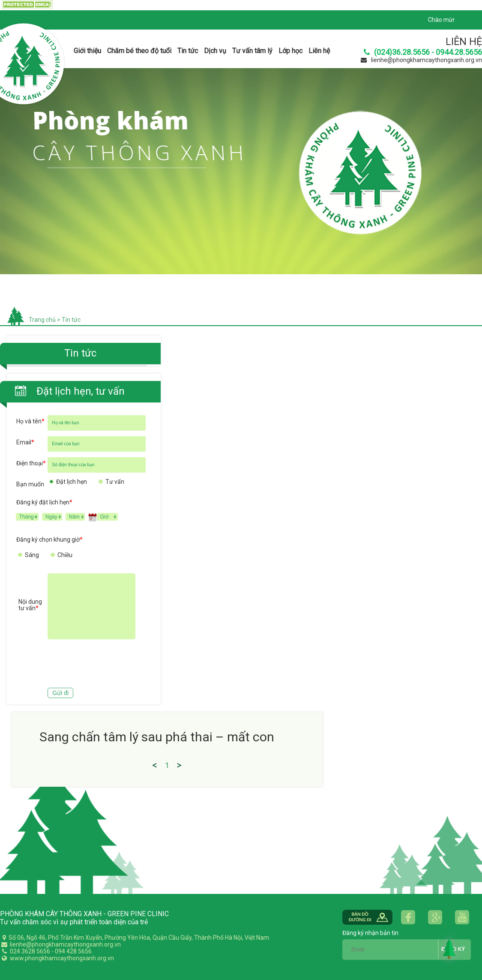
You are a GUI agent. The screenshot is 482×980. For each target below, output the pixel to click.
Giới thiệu (87, 51)
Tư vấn (115, 482)
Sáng (32, 555)
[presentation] (81, 665)
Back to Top (449, 949)
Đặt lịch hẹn (72, 482)
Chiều (65, 555)
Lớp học (290, 51)
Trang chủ (42, 320)
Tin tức (188, 51)
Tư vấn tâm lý (252, 51)
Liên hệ (319, 51)
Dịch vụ (215, 51)
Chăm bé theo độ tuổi (139, 51)
